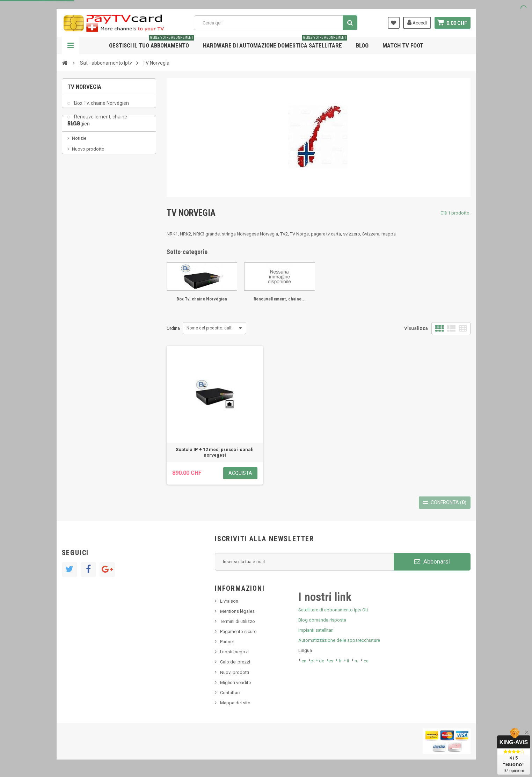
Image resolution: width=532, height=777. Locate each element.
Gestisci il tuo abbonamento (152, 43)
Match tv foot (403, 45)
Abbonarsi (432, 561)
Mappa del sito (235, 703)
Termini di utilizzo (238, 621)
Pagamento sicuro (238, 631)
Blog (362, 45)
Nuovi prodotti (235, 672)
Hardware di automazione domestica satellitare (275, 43)
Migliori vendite (235, 682)
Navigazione (71, 45)
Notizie (79, 174)
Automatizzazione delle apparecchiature (339, 640)
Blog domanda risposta (322, 620)
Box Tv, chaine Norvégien (101, 107)
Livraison (229, 601)
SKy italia (81, 195)
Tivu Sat (80, 216)
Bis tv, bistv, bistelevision (97, 205)
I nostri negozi (234, 652)
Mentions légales (237, 611)
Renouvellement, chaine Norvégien (97, 124)
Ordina (173, 328)
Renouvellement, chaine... (280, 299)
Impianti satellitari (316, 630)
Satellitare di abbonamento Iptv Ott (333, 610)
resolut (79, 226)
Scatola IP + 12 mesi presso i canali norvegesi (215, 452)
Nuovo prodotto (88, 184)
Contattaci (230, 693)
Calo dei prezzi (235, 662)
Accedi (417, 22)
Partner (227, 642)
